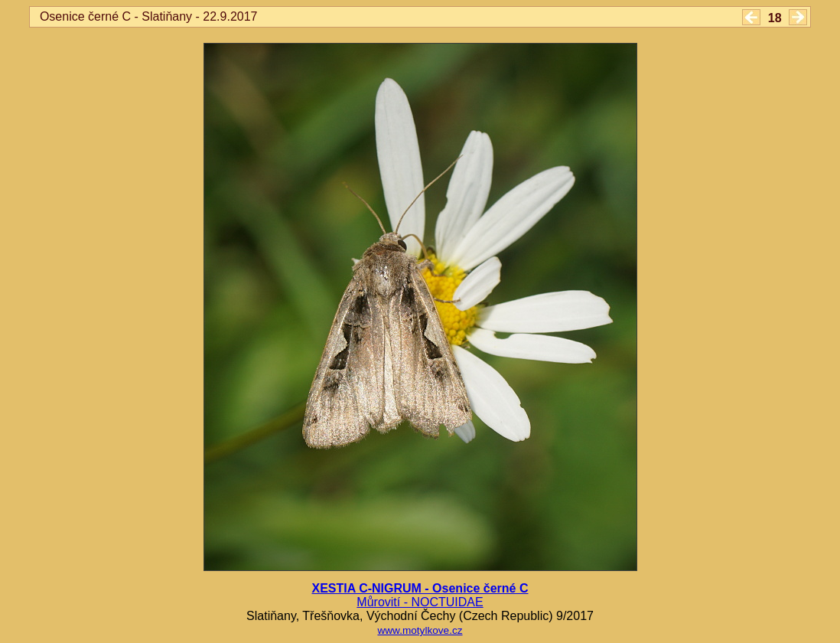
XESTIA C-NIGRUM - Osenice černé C (420, 588)
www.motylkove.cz (420, 630)
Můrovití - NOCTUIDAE (420, 602)
